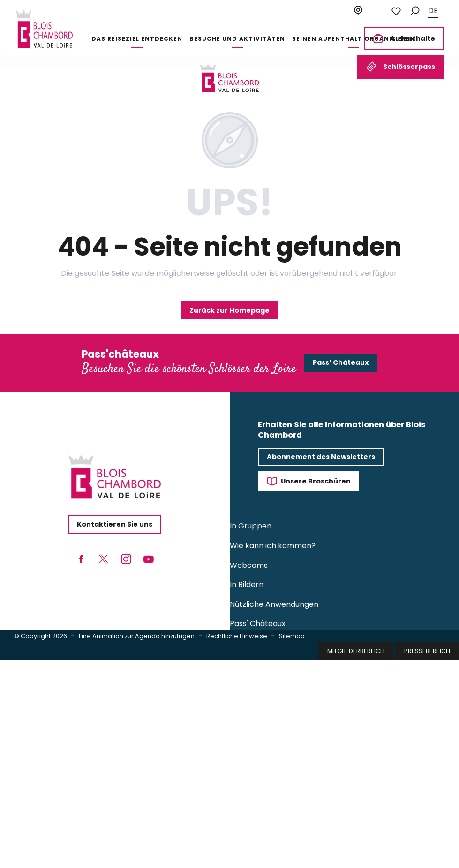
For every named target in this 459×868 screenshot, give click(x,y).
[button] (415, 11)
